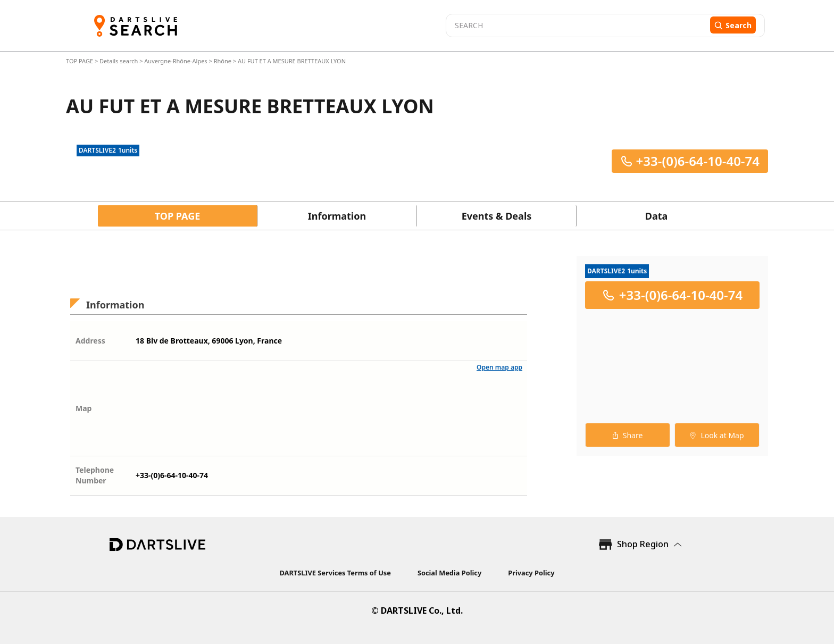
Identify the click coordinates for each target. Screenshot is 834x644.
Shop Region (643, 544)
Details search (119, 61)
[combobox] (577, 26)
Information (337, 216)
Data (657, 216)
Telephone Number (95, 475)
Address (90, 341)
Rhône (223, 61)
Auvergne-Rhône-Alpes (176, 61)
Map (84, 408)
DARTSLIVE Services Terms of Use (335, 573)
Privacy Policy (531, 573)
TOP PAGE (80, 61)
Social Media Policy (449, 573)
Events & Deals (497, 216)
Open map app (499, 367)
